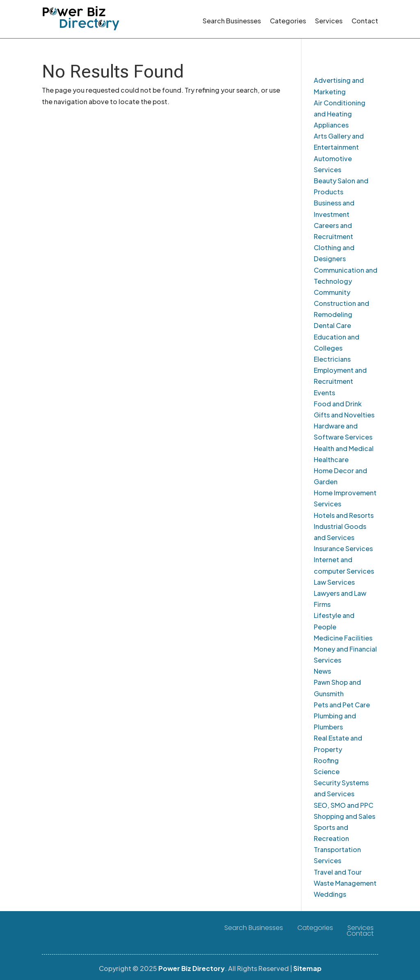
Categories (288, 21)
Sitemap (307, 968)
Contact (365, 21)
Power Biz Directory (192, 968)
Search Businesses (232, 21)
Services (329, 21)
